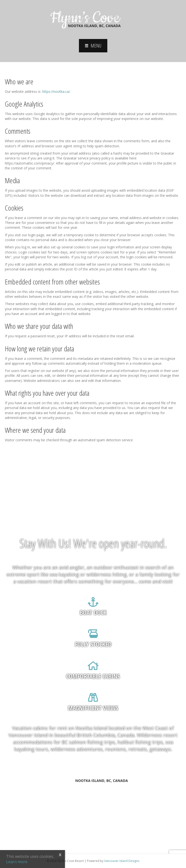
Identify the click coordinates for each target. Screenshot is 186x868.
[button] (93, 46)
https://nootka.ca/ (56, 91)
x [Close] (60, 854)
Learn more (17, 862)
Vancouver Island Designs (122, 861)
